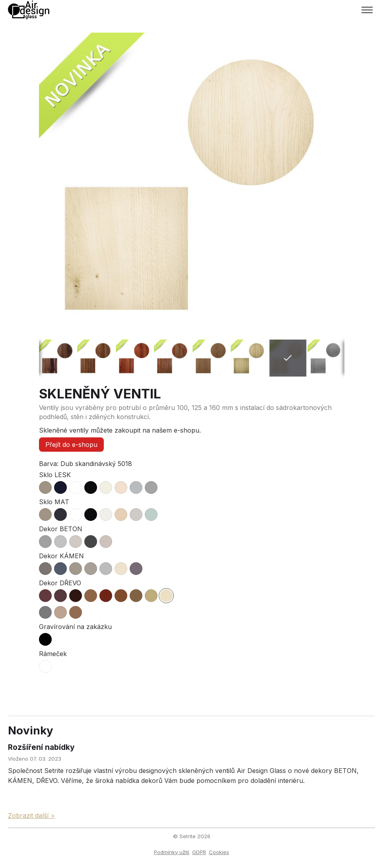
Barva (48, 464)
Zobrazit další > (31, 816)
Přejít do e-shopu (71, 445)
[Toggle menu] (367, 10)
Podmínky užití (172, 852)
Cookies (219, 852)
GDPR (199, 852)
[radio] (45, 487)
